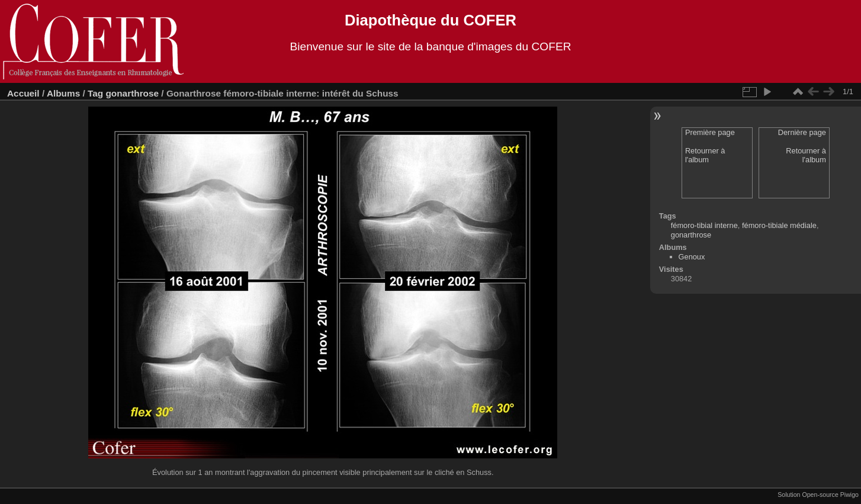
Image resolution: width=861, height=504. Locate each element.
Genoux (692, 257)
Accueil (23, 93)
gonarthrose (132, 93)
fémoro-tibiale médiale (779, 225)
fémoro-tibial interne (704, 225)
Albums (63, 93)
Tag (95, 93)
